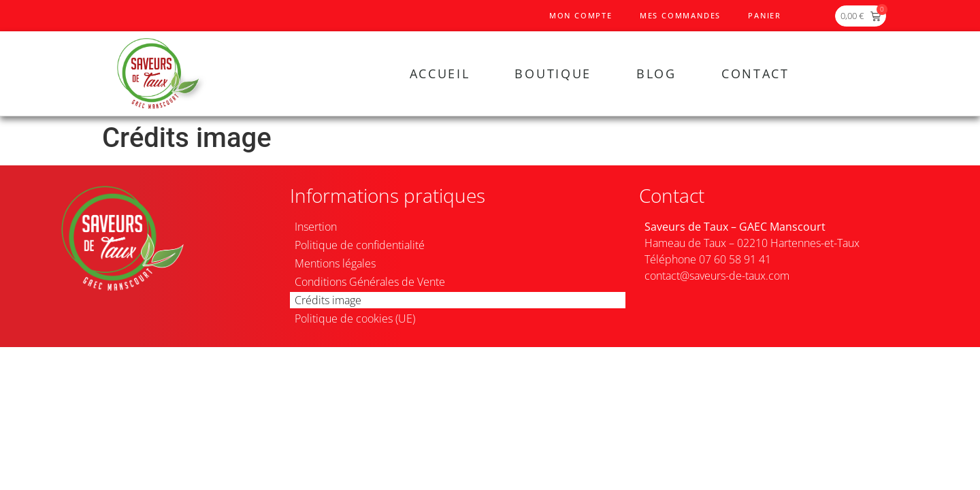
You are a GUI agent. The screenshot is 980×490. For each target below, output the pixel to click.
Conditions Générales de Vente (370, 282)
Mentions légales (335, 263)
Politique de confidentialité (360, 245)
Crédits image (328, 300)
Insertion (316, 227)
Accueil (440, 73)
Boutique (553, 73)
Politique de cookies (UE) (355, 318)
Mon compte (581, 15)
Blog (656, 73)
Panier (765, 15)
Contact (755, 73)
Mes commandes (680, 15)
